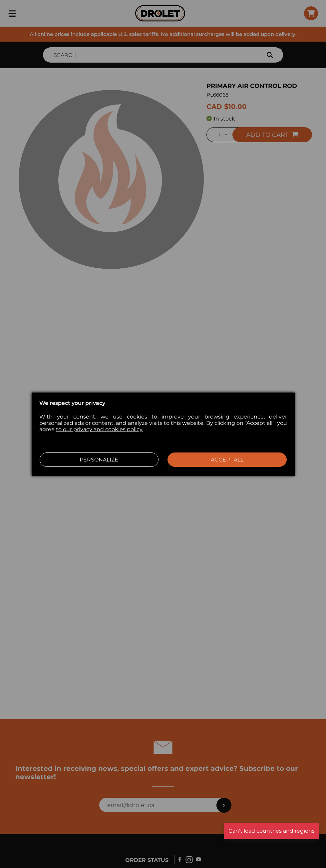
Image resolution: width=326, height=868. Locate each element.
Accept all (227, 460)
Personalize (99, 460)
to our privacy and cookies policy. (100, 429)
